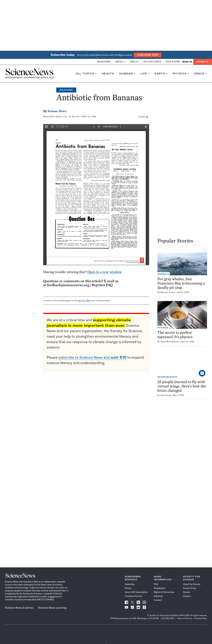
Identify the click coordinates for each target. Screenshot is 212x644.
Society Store (190, 588)
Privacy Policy (201, 618)
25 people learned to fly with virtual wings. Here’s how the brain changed (182, 387)
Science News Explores (19, 608)
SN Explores (152, 62)
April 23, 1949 (84, 300)
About (134, 62)
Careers (187, 596)
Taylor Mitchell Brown (170, 342)
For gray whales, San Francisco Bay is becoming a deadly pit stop (181, 284)
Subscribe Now (148, 55)
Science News (57, 111)
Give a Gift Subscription (136, 592)
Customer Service (133, 596)
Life (145, 74)
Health (108, 74)
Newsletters (160, 588)
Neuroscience (167, 377)
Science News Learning (52, 608)
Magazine (104, 62)
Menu (120, 62)
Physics (181, 74)
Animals (163, 274)
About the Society (192, 584)
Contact (158, 600)
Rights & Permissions (164, 592)
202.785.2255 (168, 618)
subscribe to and (92, 357)
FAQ (156, 584)
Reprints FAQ (102, 285)
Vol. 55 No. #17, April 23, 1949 (80, 117)
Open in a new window (104, 272)
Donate (203, 62)
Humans (127, 74)
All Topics (86, 74)
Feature (66, 90)
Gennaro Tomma (168, 292)
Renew (128, 588)
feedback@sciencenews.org (68, 285)
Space (201, 74)
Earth (161, 74)
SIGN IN (187, 62)
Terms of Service (184, 618)
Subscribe (130, 584)
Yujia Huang (166, 395)
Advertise (158, 596)
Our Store (173, 62)
